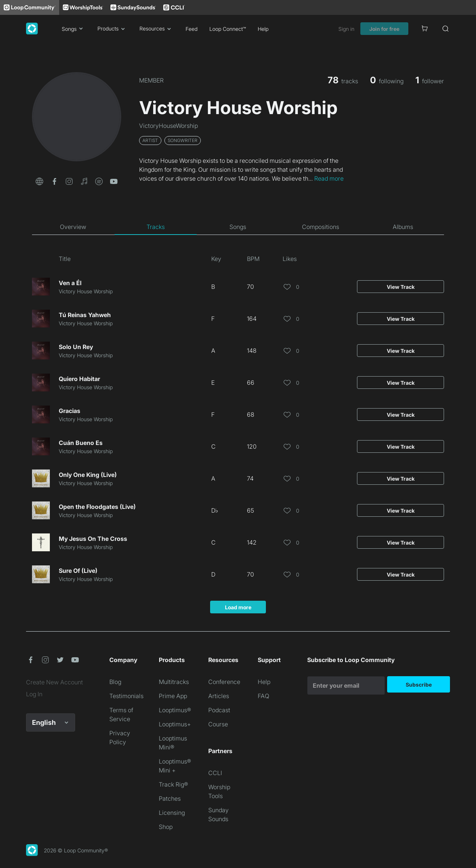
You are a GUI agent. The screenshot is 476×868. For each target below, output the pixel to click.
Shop (166, 827)
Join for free (384, 29)
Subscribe (419, 685)
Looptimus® (175, 710)
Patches (170, 798)
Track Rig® (173, 784)
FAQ (263, 696)
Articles (219, 696)
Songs (74, 29)
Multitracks (174, 682)
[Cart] (425, 29)
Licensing (172, 813)
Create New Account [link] (54, 682)
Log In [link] (34, 694)
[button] (39, 181)
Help (263, 29)
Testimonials (126, 696)
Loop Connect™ (228, 29)
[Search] (446, 29)
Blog (115, 682)
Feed (192, 29)
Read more (329, 178)
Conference (224, 682)
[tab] (73, 227)
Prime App (173, 696)
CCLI (215, 773)
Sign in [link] (346, 29)
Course (218, 724)
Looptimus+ (175, 724)
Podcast (219, 710)
